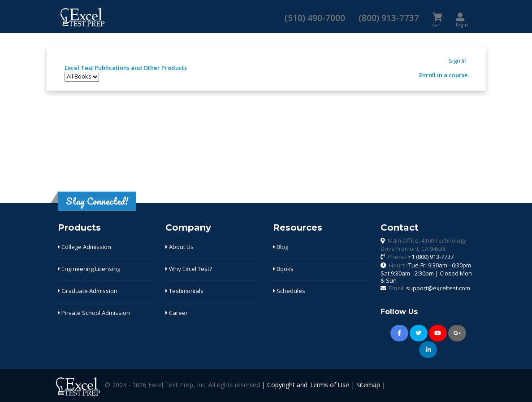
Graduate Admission (88, 291)
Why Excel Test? (189, 269)
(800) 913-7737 (389, 18)
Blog (281, 247)
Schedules (289, 291)
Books (283, 269)
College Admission (84, 247)
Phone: (421, 257)
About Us (179, 247)
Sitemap (368, 385)
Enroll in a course (443, 75)
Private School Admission (94, 313)
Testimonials (184, 291)
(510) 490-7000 (315, 18)
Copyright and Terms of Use (308, 385)
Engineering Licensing (89, 269)
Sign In (458, 61)
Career (177, 313)
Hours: (426, 273)
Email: (430, 288)
